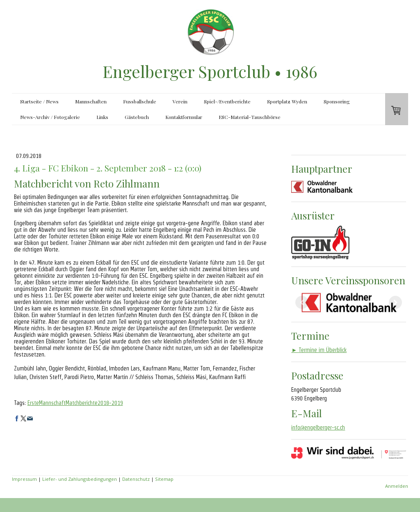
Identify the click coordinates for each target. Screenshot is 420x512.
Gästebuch (137, 117)
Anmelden (397, 486)
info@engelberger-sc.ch (318, 427)
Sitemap (164, 479)
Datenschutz (136, 479)
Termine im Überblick (319, 350)
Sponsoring (337, 101)
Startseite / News (39, 101)
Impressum (24, 479)
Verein (180, 101)
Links (102, 117)
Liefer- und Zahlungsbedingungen (80, 479)
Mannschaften (91, 101)
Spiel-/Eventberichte (227, 101)
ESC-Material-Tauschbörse (250, 117)
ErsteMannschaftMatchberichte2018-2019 (75, 403)
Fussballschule (140, 101)
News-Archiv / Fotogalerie (50, 117)
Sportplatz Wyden (287, 101)
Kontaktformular (184, 117)
